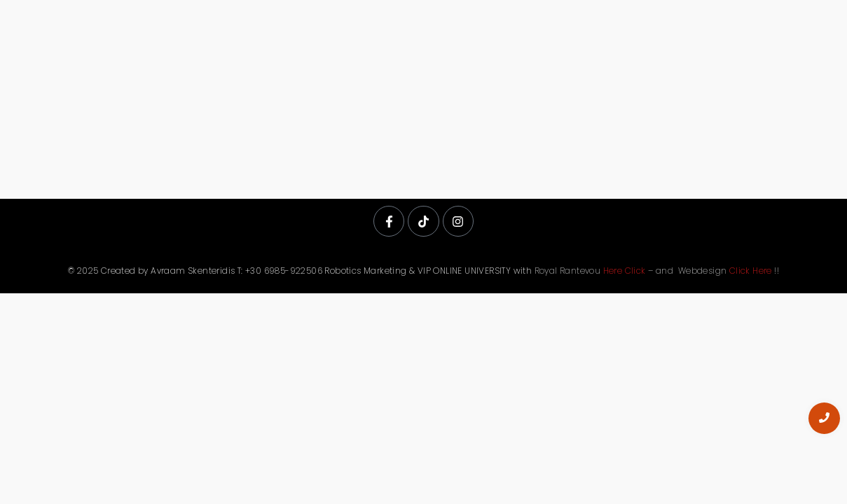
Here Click (625, 271)
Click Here (751, 271)
